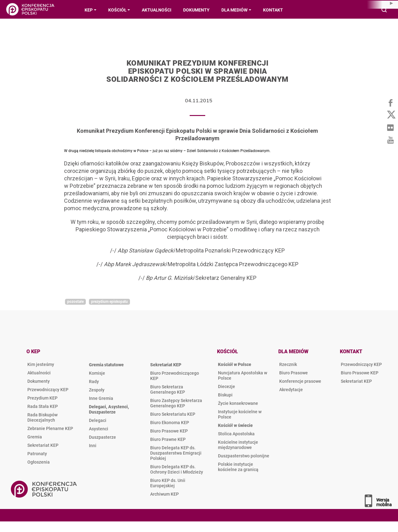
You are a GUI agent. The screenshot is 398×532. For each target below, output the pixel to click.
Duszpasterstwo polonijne (244, 456)
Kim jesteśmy (41, 364)
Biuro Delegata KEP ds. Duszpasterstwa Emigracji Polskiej (176, 453)
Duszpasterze (102, 437)
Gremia (35, 437)
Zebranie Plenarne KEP (50, 428)
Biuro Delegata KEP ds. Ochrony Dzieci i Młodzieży (177, 469)
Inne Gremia (101, 398)
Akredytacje (291, 390)
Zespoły (97, 390)
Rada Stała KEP (43, 406)
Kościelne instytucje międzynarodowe (238, 445)
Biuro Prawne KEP (168, 439)
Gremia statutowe (106, 365)
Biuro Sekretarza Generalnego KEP (168, 389)
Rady (94, 382)
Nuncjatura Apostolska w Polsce (243, 375)
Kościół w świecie (235, 425)
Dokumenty (39, 381)
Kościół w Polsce (235, 364)
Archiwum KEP (164, 494)
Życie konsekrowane (238, 403)
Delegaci (98, 420)
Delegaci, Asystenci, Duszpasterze (109, 409)
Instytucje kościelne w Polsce (240, 414)
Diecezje (227, 386)
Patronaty (37, 454)
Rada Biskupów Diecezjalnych (42, 417)
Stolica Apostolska (236, 434)
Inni (93, 446)
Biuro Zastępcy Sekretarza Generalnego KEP (176, 403)
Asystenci (99, 429)
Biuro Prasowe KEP (169, 431)
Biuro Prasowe (294, 373)
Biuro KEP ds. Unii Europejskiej (168, 483)
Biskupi (225, 395)
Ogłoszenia (39, 462)
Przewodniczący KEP (48, 390)
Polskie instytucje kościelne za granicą (238, 467)
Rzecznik (288, 364)
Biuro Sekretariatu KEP (173, 414)
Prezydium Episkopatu (109, 302)
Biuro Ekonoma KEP (170, 423)
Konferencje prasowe (300, 381)
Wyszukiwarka (384, 10)
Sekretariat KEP (43, 445)
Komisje (97, 373)
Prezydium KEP (42, 398)
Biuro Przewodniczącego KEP (175, 376)
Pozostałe (75, 302)
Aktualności (39, 373)
